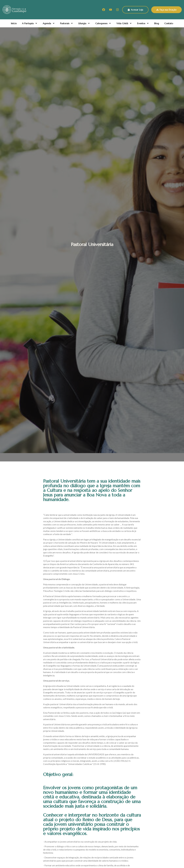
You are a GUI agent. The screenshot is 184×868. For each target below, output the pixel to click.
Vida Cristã (124, 23)
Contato (169, 23)
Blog (157, 23)
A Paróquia (30, 23)
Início (14, 23)
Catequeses (103, 23)
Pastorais (67, 23)
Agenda (49, 23)
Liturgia (84, 23)
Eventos (143, 23)
